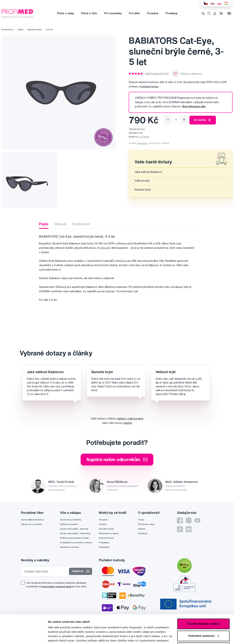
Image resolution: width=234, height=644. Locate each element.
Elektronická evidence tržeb (74, 538)
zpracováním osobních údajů (57, 586)
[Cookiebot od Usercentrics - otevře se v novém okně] (24, 637)
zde (50, 627)
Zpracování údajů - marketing (75, 533)
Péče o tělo (89, 13)
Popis (44, 224)
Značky (103, 524)
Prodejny (172, 13)
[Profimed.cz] (18, 13)
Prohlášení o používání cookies (76, 542)
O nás (141, 520)
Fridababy (104, 542)
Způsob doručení (69, 524)
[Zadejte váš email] (46, 571)
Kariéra (142, 529)
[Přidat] (184, 120)
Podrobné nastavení (61, 637)
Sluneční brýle (35, 29)
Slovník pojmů (106, 529)
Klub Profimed (106, 538)
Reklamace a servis (109, 533)
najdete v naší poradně (130, 419)
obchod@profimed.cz (33, 520)
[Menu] (229, 13)
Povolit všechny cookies (203, 597)
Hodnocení (81, 224)
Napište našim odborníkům (117, 459)
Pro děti (134, 13)
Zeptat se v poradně (31, 524)
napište (128, 423)
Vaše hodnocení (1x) (157, 74)
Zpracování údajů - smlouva (74, 529)
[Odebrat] (168, 120)
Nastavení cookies (69, 547)
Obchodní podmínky (71, 520)
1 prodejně (144, 137)
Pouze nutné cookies (203, 621)
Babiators (143, 143)
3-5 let (49, 29)
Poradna (153, 13)
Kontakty (143, 533)
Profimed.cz (8, 29)
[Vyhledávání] (203, 13)
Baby (21, 29)
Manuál (60, 224)
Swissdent (104, 547)
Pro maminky (113, 13)
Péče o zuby (65, 13)
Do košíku (203, 120)
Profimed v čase (146, 524)
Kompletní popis (149, 87)
